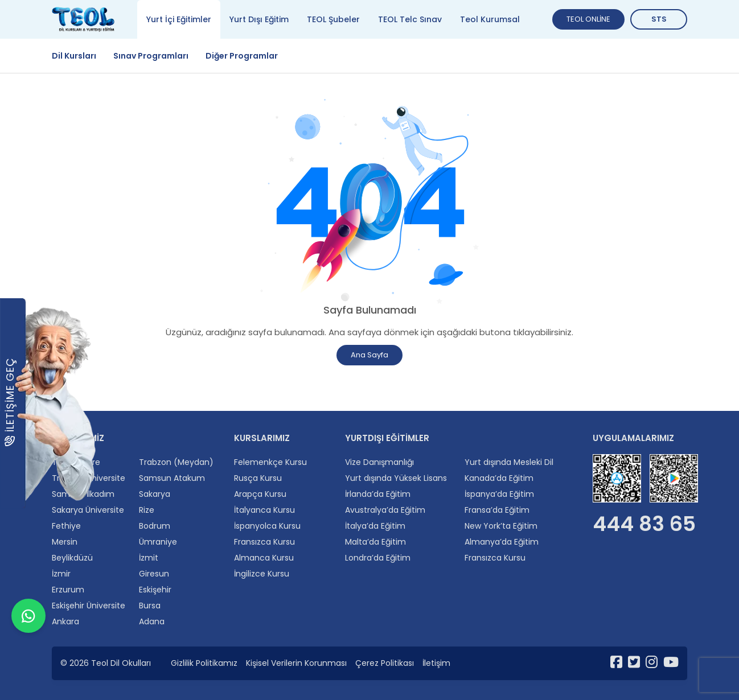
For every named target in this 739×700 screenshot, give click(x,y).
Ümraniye (158, 542)
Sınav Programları (151, 56)
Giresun (154, 574)
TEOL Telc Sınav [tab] (410, 19)
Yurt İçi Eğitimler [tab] (179, 19)
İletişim (436, 663)
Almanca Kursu (264, 558)
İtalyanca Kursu (264, 510)
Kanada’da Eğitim (499, 478)
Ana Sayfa (369, 355)
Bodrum (155, 526)
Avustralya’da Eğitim (385, 510)
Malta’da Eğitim (375, 542)
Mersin (65, 542)
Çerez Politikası (385, 663)
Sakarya (155, 494)
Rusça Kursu (258, 478)
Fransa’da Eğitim (497, 510)
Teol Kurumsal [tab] (490, 19)
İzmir (61, 574)
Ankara (65, 621)
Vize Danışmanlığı (379, 462)
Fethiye (66, 526)
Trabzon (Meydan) (176, 462)
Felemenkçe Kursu (270, 462)
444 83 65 (644, 524)
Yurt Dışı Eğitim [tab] (259, 19)
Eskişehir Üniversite (89, 606)
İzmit (149, 558)
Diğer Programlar (242, 56)
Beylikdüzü (72, 558)
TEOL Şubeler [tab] (333, 19)
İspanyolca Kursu (267, 526)
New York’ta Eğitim (501, 526)
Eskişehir (155, 590)
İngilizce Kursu (262, 574)
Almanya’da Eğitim (502, 542)
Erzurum (68, 590)
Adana (152, 621)
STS (659, 19)
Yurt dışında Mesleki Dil (509, 462)
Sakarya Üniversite (88, 510)
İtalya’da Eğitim (375, 526)
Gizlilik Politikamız (204, 663)
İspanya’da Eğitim (499, 494)
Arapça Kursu (260, 494)
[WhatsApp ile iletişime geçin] (28, 672)
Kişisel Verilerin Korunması (296, 663)
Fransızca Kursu (264, 542)
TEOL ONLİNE (588, 19)
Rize (147, 510)
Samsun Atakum (172, 478)
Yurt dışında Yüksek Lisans (396, 478)
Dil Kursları (74, 56)
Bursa (150, 606)
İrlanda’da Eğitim (378, 494)
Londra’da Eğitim (378, 558)
